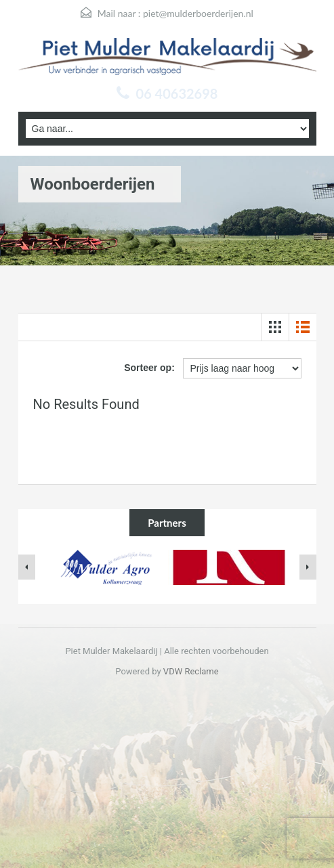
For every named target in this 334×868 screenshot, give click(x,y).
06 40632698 (177, 93)
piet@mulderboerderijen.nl (198, 13)
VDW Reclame (191, 671)
